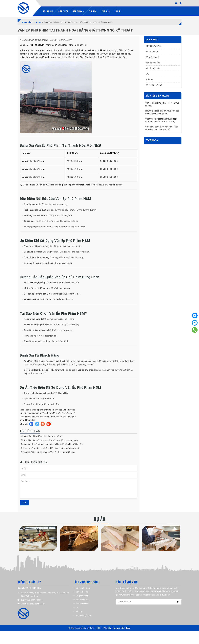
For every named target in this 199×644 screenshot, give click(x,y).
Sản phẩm (79, 11)
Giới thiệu (63, 11)
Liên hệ (118, 11)
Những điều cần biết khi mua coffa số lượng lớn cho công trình (49, 440)
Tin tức (93, 11)
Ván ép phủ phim (154, 46)
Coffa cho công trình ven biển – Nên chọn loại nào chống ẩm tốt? (51, 448)
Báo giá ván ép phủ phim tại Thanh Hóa (44, 410)
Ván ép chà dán (153, 63)
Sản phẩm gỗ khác (154, 85)
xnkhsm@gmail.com (36, 604)
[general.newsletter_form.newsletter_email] (149, 602)
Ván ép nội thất (153, 68)
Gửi (24, 503)
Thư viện (106, 11)
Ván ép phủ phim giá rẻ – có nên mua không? (42, 436)
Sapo (128, 628)
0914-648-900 (37, 600)
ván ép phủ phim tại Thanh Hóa (45, 417)
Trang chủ (48, 11)
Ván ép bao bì (152, 52)
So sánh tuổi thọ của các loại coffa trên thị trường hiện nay (48, 452)
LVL (147, 74)
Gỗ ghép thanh (152, 57)
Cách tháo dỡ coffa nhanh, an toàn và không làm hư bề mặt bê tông (52, 444)
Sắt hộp (149, 80)
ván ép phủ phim (89, 50)
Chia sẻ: (24, 424)
